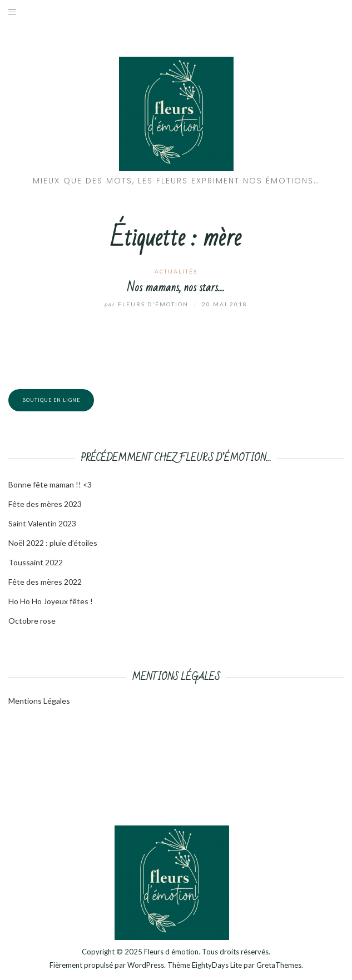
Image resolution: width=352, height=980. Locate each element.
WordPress (146, 965)
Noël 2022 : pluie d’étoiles (53, 543)
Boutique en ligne (51, 400)
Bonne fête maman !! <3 (50, 484)
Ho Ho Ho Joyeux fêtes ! (51, 601)
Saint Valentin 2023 (42, 523)
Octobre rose (32, 621)
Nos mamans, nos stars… (176, 288)
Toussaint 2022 (36, 562)
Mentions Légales (39, 701)
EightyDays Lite (217, 965)
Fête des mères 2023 (45, 504)
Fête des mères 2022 (45, 582)
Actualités (176, 271)
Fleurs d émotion (171, 952)
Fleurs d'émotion (148, 304)
